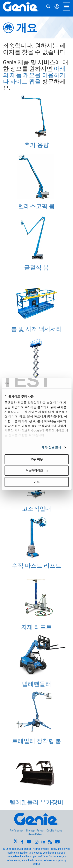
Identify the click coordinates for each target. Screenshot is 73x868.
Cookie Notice (54, 831)
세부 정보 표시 (51, 447)
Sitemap (30, 831)
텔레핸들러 (37, 684)
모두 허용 (36, 459)
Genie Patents (36, 834)
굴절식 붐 (36, 267)
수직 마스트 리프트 (37, 566)
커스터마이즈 (37, 471)
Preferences (17, 831)
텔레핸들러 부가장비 (36, 802)
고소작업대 (37, 509)
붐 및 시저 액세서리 (36, 329)
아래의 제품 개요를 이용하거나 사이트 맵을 (34, 75)
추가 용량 (36, 145)
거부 (37, 482)
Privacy (41, 831)
